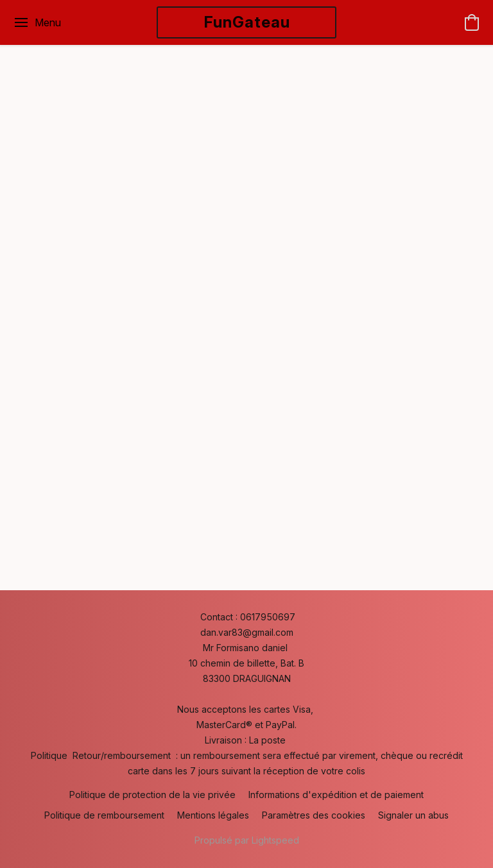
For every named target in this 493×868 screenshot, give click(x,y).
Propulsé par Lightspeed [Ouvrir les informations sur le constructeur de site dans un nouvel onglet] (247, 840)
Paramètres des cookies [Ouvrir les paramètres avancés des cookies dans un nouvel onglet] (314, 815)
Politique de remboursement (104, 815)
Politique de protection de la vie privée (152, 795)
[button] (246, 22)
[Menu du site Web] (37, 22)
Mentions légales (213, 815)
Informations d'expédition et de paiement (336, 795)
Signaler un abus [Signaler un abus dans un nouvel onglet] (413, 815)
